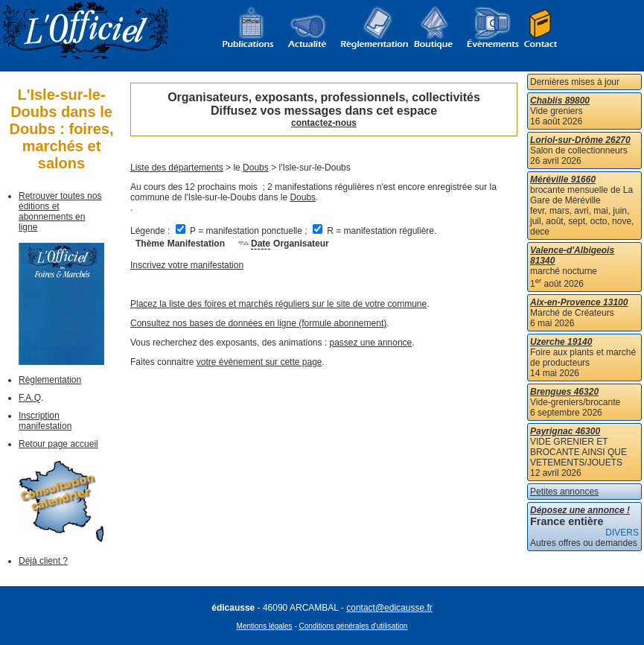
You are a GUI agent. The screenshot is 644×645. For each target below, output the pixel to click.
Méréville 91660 (563, 179)
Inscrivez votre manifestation (187, 265)
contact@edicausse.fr (389, 608)
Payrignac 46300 (565, 431)
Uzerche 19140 (561, 342)
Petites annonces (564, 492)
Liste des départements (177, 168)
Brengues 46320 (564, 392)
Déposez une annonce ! (580, 510)
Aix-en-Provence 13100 (579, 302)
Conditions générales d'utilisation (354, 626)
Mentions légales (265, 626)
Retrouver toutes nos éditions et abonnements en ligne (60, 212)
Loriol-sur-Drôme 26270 (580, 140)
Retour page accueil (58, 444)
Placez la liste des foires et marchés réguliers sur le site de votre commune (278, 304)
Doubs (256, 168)
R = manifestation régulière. (374, 231)
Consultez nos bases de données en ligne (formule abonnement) (258, 323)
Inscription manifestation (45, 421)
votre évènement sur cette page (259, 362)
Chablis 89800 (560, 101)
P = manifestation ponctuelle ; (243, 231)
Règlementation (50, 380)
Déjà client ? (43, 561)
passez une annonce (371, 343)
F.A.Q (30, 398)
